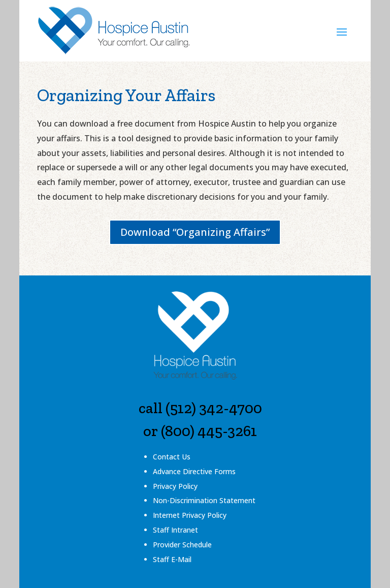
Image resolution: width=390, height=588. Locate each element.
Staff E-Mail (172, 559)
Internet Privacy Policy (190, 515)
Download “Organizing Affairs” (195, 232)
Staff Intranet (175, 530)
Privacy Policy (175, 486)
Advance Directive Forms (194, 471)
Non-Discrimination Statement (204, 500)
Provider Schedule (182, 545)
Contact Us (172, 457)
